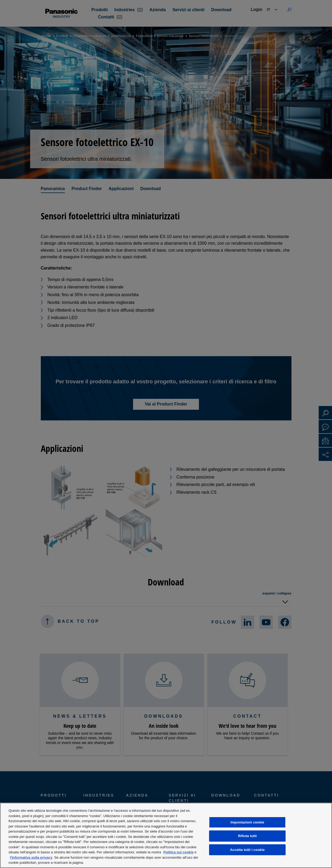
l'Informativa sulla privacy (31, 857)
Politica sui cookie (179, 852)
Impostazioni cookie (247, 822)
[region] (166, 835)
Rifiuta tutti (247, 836)
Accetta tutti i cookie (247, 850)
